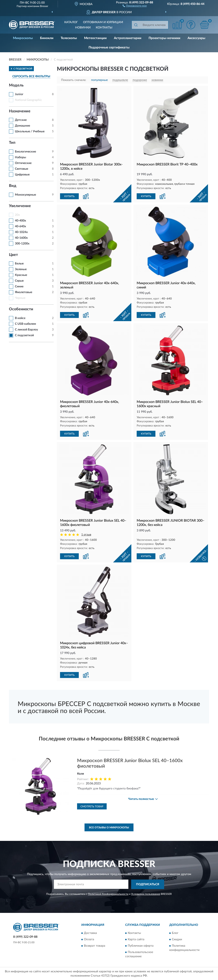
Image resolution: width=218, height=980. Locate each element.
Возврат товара (95, 946)
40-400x (20, 221)
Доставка (90, 933)
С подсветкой (24, 335)
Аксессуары (196, 38)
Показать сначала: (74, 80)
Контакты (104, 28)
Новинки (83, 28)
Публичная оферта (141, 946)
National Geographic (28, 100)
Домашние (22, 126)
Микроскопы (23, 38)
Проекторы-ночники (164, 38)
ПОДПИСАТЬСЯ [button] (148, 884)
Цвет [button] (13, 255)
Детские (21, 120)
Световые (22, 169)
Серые (19, 281)
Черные (20, 298)
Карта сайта (136, 940)
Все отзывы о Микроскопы (109, 827)
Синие (19, 287)
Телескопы (69, 38)
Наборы (20, 157)
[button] (135, 6)
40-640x (20, 226)
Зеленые (21, 269)
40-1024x (21, 232)
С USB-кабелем (25, 324)
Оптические (23, 163)
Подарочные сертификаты (109, 47)
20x (17, 215)
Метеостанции (95, 38)
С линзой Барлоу (26, 330)
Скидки (177, 940)
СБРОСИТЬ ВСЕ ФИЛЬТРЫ (31, 76)
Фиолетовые (24, 292)
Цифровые (22, 175)
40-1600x (21, 238)
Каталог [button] (71, 22)
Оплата (89, 940)
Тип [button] (12, 143)
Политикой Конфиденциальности (108, 894)
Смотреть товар (92, 806)
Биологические (25, 152)
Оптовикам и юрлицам (103, 22)
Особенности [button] (21, 309)
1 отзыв (86, 535)
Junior (19, 94)
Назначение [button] (20, 111)
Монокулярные (25, 195)
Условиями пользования (146, 894)
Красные (21, 275)
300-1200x (22, 244)
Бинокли (47, 38)
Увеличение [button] (20, 206)
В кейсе (20, 318)
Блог (175, 933)
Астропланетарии (128, 38)
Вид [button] (13, 186)
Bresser (44, 6)
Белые (19, 264)
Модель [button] (16, 85)
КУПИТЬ (69, 196)
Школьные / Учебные (30, 131)
